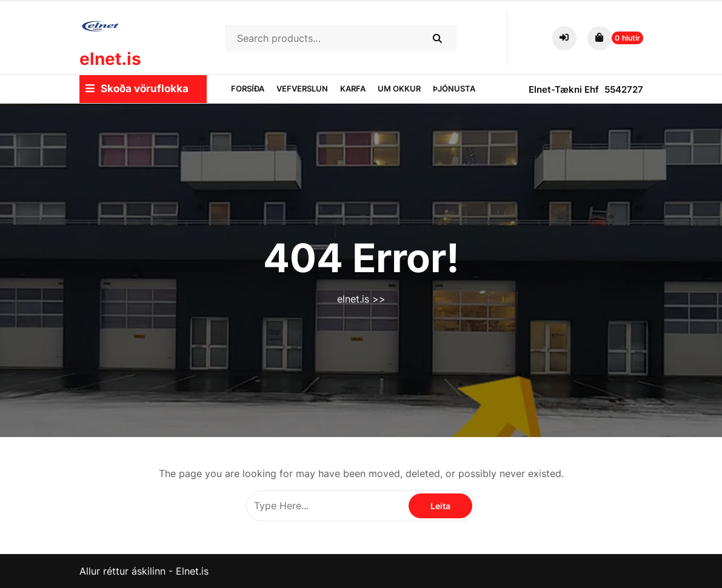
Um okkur (399, 89)
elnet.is (110, 59)
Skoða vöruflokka (137, 89)
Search (437, 38)
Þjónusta (454, 89)
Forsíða (248, 89)
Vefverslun (302, 89)
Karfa (353, 89)
